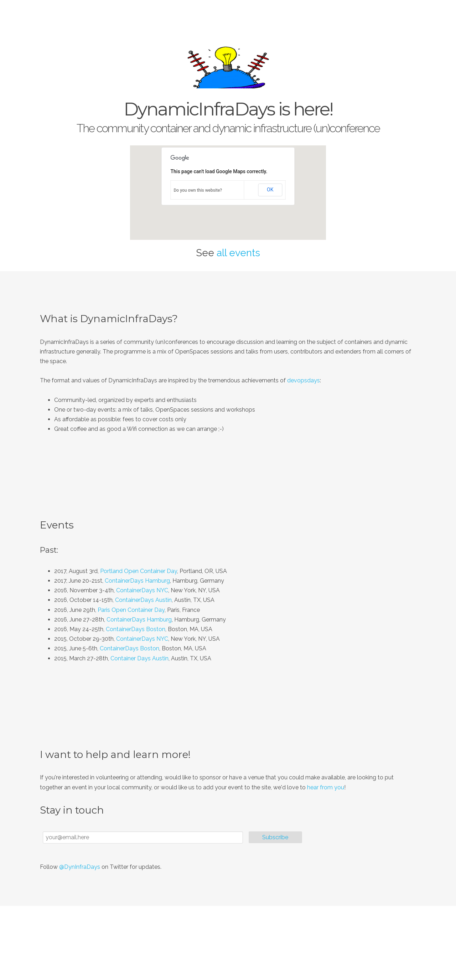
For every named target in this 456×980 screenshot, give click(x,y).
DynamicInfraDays (100, 14)
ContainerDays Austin (143, 600)
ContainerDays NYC (142, 590)
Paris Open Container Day (131, 610)
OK (270, 190)
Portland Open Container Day (139, 571)
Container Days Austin (139, 658)
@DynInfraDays (80, 867)
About (345, 14)
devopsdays (304, 380)
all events (238, 253)
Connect (400, 14)
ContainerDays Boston (136, 629)
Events (371, 14)
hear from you (326, 787)
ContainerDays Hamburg (137, 581)
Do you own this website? (198, 190)
